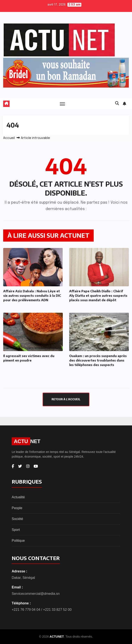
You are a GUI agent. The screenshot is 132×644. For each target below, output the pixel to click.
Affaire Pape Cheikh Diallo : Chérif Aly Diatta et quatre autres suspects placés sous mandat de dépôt (98, 295)
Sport (16, 530)
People (17, 508)
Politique (18, 541)
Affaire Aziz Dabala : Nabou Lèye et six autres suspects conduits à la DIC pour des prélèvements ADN (32, 295)
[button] (117, 104)
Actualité (18, 497)
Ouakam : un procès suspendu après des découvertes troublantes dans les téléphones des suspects (98, 360)
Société (17, 519)
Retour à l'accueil (66, 399)
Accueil (9, 138)
